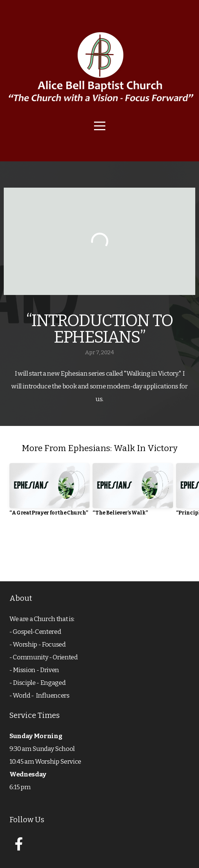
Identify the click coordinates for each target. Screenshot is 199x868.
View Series (99, 550)
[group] (49, 492)
